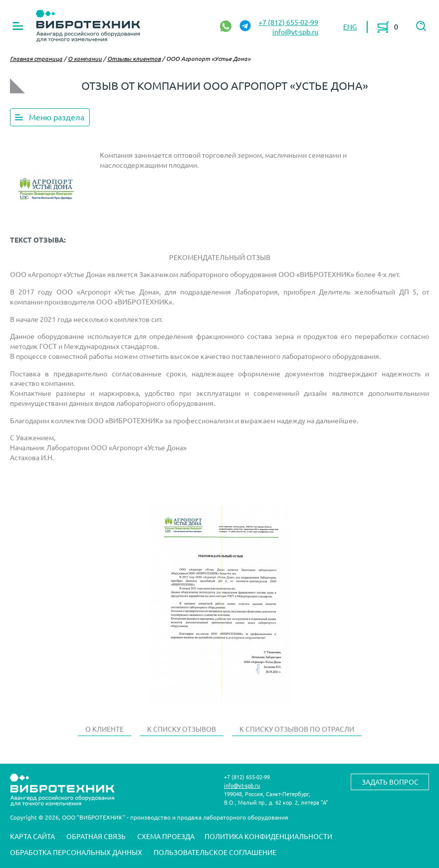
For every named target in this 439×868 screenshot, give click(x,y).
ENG (350, 26)
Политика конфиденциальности (268, 836)
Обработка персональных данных (76, 852)
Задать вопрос (390, 782)
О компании (85, 58)
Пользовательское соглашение (215, 852)
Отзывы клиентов (134, 58)
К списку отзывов (182, 729)
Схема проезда (166, 836)
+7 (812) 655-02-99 (288, 22)
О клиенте (105, 729)
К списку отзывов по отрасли (297, 729)
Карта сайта (32, 836)
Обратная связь (96, 836)
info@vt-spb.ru (295, 31)
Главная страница (36, 58)
